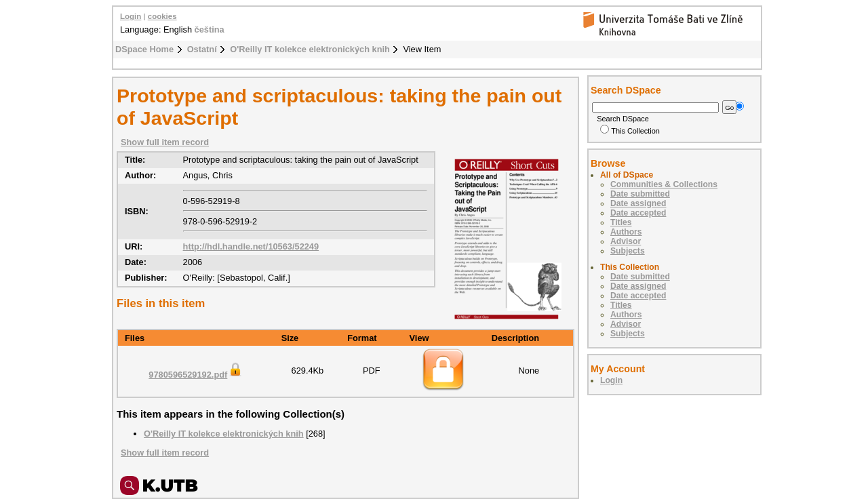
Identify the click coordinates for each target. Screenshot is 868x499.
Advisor (626, 241)
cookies (162, 16)
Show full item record (165, 142)
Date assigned (638, 203)
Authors (626, 232)
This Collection (630, 131)
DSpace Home (144, 49)
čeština (210, 29)
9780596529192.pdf (196, 375)
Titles (621, 222)
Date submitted (640, 194)
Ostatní (202, 49)
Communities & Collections (664, 184)
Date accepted (638, 213)
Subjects (628, 251)
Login (131, 16)
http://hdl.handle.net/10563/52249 (251, 246)
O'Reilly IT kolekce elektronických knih (310, 49)
